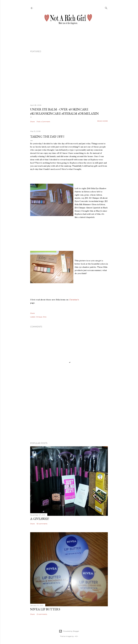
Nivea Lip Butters (45, 609)
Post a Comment (43, 122)
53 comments (42, 524)
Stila (45, 317)
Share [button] (32, 122)
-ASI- (76, 636)
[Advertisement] (69, 416)
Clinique (39, 317)
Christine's (74, 300)
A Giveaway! (40, 519)
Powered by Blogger (69, 631)
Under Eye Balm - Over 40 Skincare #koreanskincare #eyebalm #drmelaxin (64, 111)
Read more (103, 121)
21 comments (42, 614)
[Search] (106, 7)
